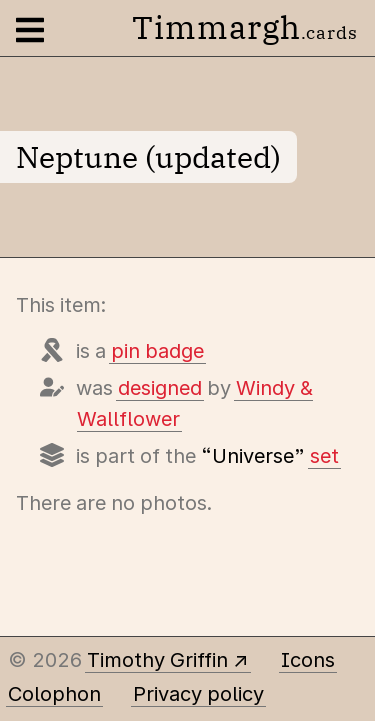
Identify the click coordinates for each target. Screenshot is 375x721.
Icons (308, 660)
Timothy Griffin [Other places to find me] (157, 660)
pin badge (157, 351)
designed (160, 388)
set (324, 456)
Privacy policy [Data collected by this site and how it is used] (198, 694)
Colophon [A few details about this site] (54, 694)
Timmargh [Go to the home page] (245, 27)
